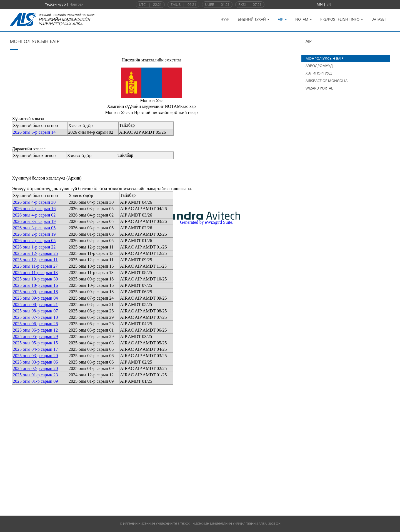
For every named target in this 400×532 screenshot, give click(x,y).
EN (329, 4)
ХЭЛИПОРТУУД (319, 73)
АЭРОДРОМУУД (319, 66)
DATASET (379, 19)
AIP (282, 19)
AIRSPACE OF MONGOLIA (327, 81)
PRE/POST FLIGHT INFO (342, 19)
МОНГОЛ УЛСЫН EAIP (325, 58)
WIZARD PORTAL (319, 88)
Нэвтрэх (76, 4)
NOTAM (304, 19)
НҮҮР (225, 19)
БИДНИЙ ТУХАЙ (254, 19)
